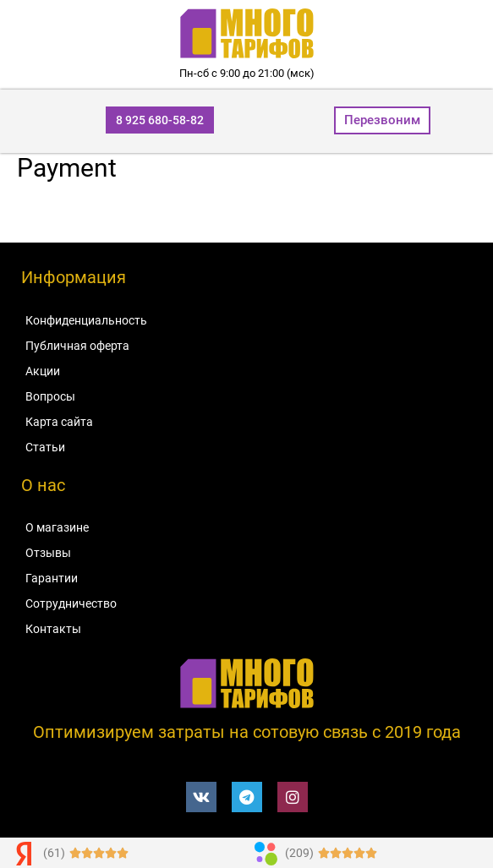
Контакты (53, 629)
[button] (160, 120)
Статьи (45, 447)
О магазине (57, 527)
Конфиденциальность (86, 320)
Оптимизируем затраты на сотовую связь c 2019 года (247, 732)
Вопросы (50, 396)
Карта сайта (59, 422)
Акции (43, 371)
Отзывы (48, 553)
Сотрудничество (71, 603)
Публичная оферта (77, 346)
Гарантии (52, 578)
